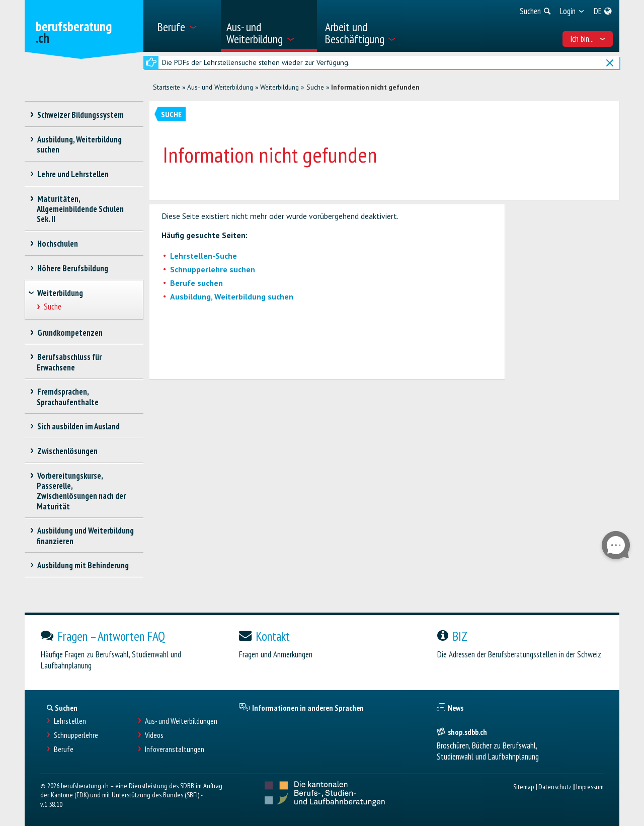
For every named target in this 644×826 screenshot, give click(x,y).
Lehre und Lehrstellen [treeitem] (73, 174)
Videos (154, 735)
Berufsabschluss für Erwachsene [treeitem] (69, 362)
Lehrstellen (70, 721)
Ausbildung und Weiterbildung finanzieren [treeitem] (85, 536)
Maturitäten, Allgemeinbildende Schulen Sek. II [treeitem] (80, 209)
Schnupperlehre (76, 735)
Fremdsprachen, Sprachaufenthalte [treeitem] (68, 397)
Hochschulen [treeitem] (57, 244)
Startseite (167, 87)
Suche (315, 87)
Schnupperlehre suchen (213, 269)
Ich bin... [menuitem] (588, 39)
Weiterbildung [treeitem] (60, 293)
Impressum (590, 786)
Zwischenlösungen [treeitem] (67, 451)
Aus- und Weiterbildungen (181, 721)
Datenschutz (555, 786)
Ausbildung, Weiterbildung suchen (232, 296)
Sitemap (524, 786)
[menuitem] (185, 26)
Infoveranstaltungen (175, 749)
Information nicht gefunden (375, 87)
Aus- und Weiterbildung (220, 87)
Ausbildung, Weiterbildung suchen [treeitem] (79, 144)
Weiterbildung (279, 87)
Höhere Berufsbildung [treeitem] (72, 268)
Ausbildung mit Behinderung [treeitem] (83, 565)
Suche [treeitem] (53, 307)
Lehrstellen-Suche (204, 256)
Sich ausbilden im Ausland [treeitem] (78, 426)
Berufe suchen (196, 283)
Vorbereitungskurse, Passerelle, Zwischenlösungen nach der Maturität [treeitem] (81, 491)
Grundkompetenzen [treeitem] (70, 333)
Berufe (64, 749)
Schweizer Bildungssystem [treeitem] (80, 115)
